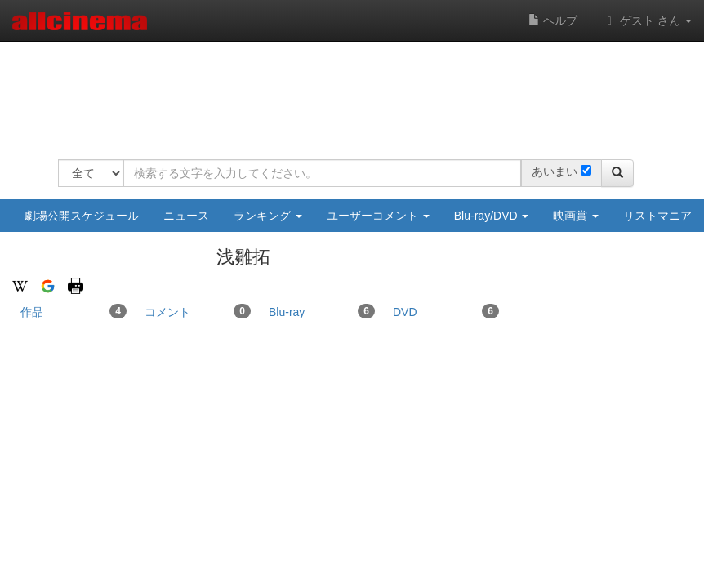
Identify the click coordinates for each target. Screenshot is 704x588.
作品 (74, 311)
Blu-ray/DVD (492, 216)
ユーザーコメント (378, 216)
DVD (446, 311)
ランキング (268, 216)
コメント (198, 311)
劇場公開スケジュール (82, 216)
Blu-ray (322, 311)
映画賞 (576, 216)
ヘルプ (553, 20)
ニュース (186, 216)
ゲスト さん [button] (647, 20)
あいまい (555, 171)
